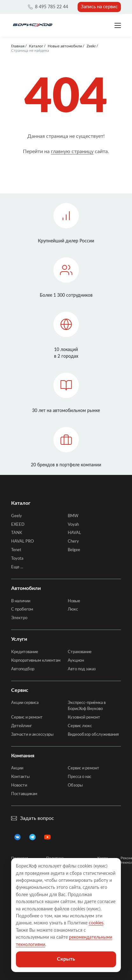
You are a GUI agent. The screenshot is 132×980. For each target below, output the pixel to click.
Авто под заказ (82, 669)
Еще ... (17, 567)
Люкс (73, 609)
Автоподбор (23, 669)
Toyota (17, 559)
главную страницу (72, 152)
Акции (17, 768)
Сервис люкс (80, 726)
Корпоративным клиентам (36, 661)
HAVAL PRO (22, 541)
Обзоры (75, 785)
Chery (73, 541)
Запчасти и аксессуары (32, 735)
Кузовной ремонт (84, 717)
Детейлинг (21, 726)
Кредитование (25, 652)
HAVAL (74, 533)
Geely (17, 516)
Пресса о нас (80, 777)
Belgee (74, 550)
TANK (17, 533)
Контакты (20, 777)
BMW (73, 516)
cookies (96, 923)
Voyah (73, 525)
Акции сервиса (25, 703)
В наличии (21, 601)
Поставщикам (24, 794)
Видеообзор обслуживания (93, 735)
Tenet (16, 550)
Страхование (80, 652)
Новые (74, 601)
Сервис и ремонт (27, 717)
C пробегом (22, 609)
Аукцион (76, 661)
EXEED (18, 525)
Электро (19, 618)
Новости (19, 785)
